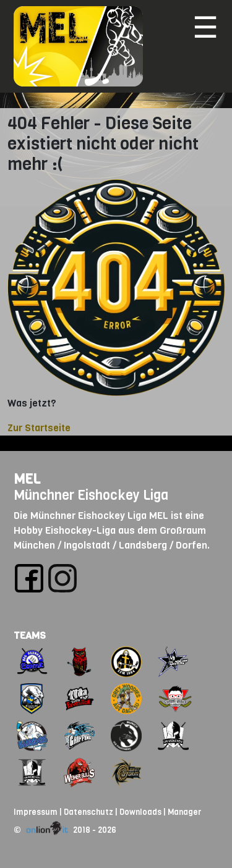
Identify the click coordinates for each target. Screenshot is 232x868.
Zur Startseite (39, 428)
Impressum (36, 812)
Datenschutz (88, 812)
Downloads (140, 812)
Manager (184, 812)
